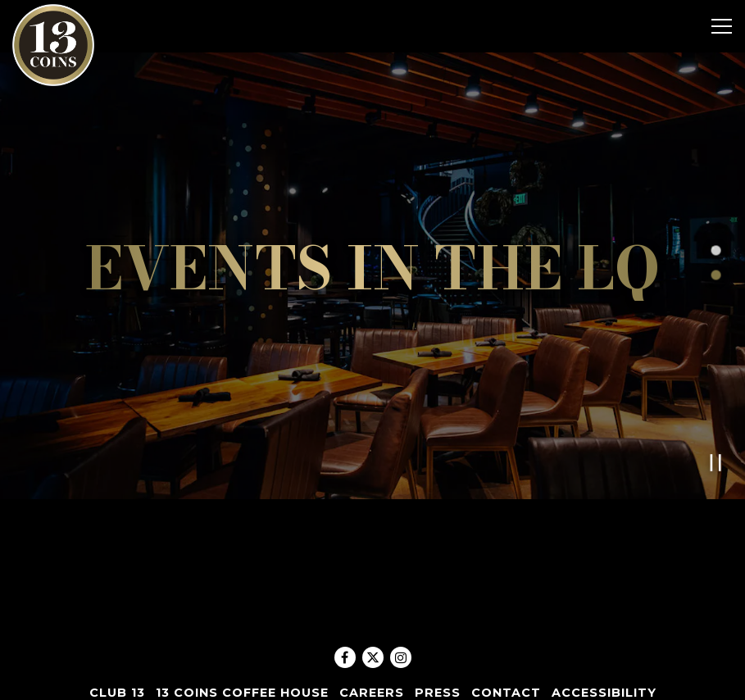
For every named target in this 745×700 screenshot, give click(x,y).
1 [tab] (715, 246)
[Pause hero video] (716, 453)
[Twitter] (373, 657)
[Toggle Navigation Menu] (722, 26)
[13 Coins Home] (53, 44)
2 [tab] (715, 270)
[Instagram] (401, 657)
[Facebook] (345, 657)
